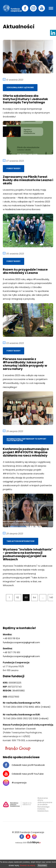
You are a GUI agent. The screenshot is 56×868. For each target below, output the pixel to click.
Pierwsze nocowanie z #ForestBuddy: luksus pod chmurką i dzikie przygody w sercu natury (25, 363)
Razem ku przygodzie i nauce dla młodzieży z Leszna (25, 271)
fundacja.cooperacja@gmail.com (21, 644)
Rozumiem (42, 865)
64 (34, 597)
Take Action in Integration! (21, 541)
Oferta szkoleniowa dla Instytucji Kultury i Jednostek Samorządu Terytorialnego (25, 98)
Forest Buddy (14, 168)
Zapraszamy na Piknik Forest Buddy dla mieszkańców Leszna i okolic (28, 179)
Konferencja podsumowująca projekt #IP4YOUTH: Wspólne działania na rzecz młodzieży (26, 452)
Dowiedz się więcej (27, 865)
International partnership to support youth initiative (26, 439)
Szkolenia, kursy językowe (20, 87)
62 (18, 597)
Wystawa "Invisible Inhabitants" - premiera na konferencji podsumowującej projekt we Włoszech (28, 554)
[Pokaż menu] (51, 8)
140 (51, 597)
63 (26, 597)
